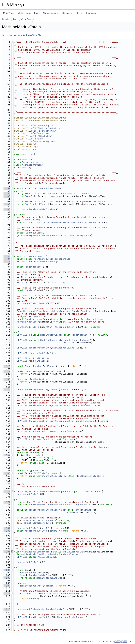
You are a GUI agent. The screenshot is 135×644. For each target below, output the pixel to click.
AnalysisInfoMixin (74, 552)
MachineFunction (32, 165)
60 (7, 196)
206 (7, 578)
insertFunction (44, 439)
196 (7, 552)
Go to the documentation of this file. (22, 35)
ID (34, 502)
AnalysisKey (45, 557)
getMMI (46, 528)
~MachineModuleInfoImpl (42, 209)
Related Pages (24, 13)
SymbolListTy (32, 196)
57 (7, 188)
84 (7, 259)
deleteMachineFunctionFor (51, 431)
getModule (41, 390)
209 (7, 586)
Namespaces (51, 13)
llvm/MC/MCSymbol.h (39, 136)
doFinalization (33, 523)
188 (7, 531)
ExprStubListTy (34, 204)
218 (7, 609)
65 (7, 209)
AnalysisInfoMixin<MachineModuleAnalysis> (52, 554)
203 (7, 570)
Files (79, 13)
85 (7, 262)
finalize (40, 361)
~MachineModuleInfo (40, 353)
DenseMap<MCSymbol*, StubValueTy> (83, 222)
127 (7, 371)
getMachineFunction (62, 421)
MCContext (23, 275)
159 (7, 455)
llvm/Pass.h (34, 139)
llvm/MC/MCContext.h (40, 134)
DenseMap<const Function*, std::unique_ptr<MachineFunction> (55, 311)
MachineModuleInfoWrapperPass (52, 259)
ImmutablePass (92, 492)
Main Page (8, 13)
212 (7, 593)
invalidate (32, 593)
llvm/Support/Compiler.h (42, 141)
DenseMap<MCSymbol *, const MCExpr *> (65, 235)
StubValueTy (32, 194)
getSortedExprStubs (29, 235)
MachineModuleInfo (33, 256)
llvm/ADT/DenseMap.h (40, 126)
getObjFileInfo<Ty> (90, 476)
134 (7, 390)
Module (26, 168)
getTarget (50, 366)
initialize (42, 358)
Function (27, 160)
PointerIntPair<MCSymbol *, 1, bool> (66, 194)
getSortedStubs (52, 222)
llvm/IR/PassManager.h (41, 131)
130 (7, 379)
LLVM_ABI (27, 188)
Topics (37, 13)
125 (7, 366)
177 (7, 502)
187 (7, 528)
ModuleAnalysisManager (71, 617)
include (6, 19)
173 (7, 492)
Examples (91, 13)
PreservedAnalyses (72, 593)
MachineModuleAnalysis (48, 262)
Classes (67, 13)
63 (7, 204)
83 (7, 256)
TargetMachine (31, 162)
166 (7, 473)
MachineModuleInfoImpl (48, 188)
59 (7, 194)
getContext (46, 371)
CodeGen (26, 19)
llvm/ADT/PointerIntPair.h (44, 128)
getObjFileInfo (31, 455)
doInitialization (34, 520)
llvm (15, 19)
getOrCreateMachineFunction (68, 405)
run (40, 617)
